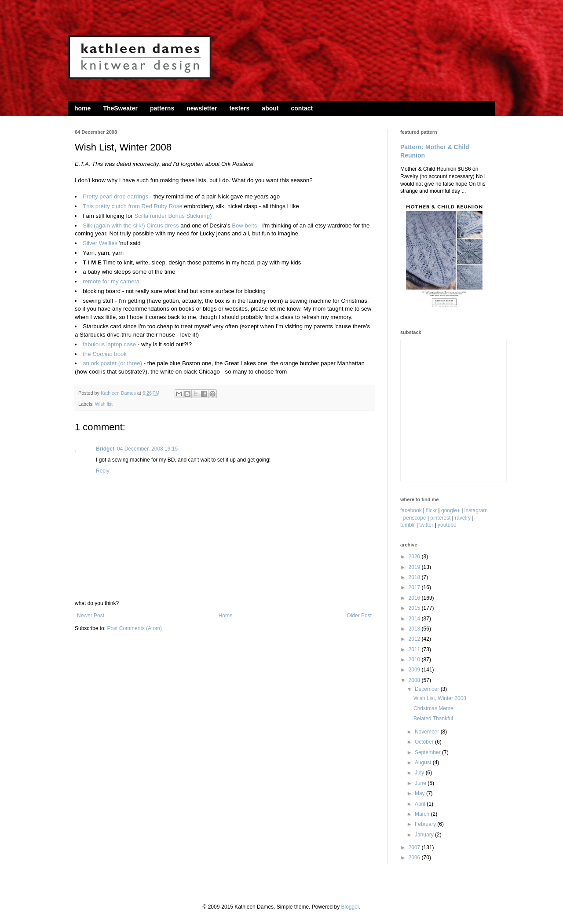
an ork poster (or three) (112, 363)
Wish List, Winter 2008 (440, 698)
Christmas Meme (433, 708)
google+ (451, 510)
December (428, 689)
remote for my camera (111, 281)
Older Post (359, 616)
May (420, 793)
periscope (414, 518)
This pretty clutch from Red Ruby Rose (132, 206)
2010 (415, 660)
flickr (432, 510)
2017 (415, 587)
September (428, 752)
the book (105, 354)
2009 (415, 670)
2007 (415, 847)
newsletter (202, 108)
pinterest (440, 518)
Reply (103, 471)
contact (302, 108)
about (270, 108)
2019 (415, 567)
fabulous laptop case (109, 344)
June (421, 783)
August (424, 763)
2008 (415, 680)
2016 (415, 598)
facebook (411, 510)
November (428, 732)
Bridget (105, 449)
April (421, 804)
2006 (415, 858)
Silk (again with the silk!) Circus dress (131, 225)
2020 (415, 557)
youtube (447, 525)
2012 (415, 639)
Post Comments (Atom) (134, 628)
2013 (415, 629)
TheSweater (120, 108)
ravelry (463, 518)
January (425, 835)
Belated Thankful (433, 719)
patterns (162, 108)
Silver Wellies (100, 243)
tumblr (408, 525)
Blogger (350, 907)
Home (226, 616)
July (420, 773)
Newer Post (91, 616)
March (423, 814)
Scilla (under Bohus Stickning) (173, 216)
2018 (415, 577)
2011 (415, 649)
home (82, 108)
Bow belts (244, 225)
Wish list (104, 404)
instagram (476, 510)
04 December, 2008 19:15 (147, 449)
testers (239, 108)
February (426, 824)
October (425, 742)
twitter (426, 525)
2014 (415, 619)
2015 (415, 608)
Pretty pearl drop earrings (115, 196)
